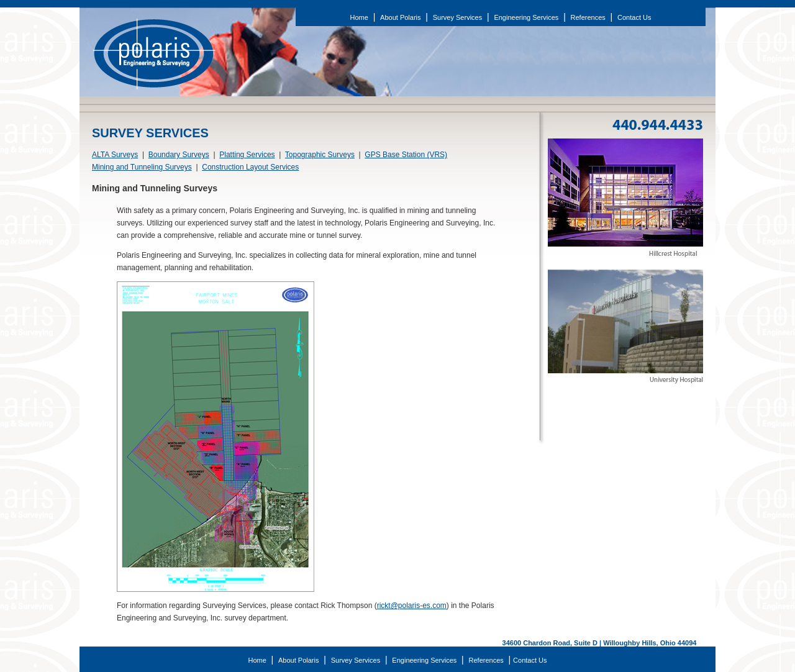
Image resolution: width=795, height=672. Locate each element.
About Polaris (400, 17)
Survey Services (457, 17)
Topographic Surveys (320, 155)
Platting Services (247, 155)
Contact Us (634, 17)
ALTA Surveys (115, 155)
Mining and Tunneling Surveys (142, 167)
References (588, 17)
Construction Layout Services (250, 167)
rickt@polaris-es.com (412, 606)
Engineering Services (526, 17)
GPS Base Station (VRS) (406, 155)
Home (359, 17)
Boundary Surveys (179, 155)
